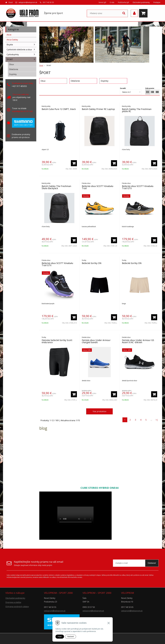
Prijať (60, 637)
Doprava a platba (13, 602)
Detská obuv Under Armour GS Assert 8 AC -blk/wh (138, 341)
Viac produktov (99, 411)
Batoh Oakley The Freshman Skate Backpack (56, 187)
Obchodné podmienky (141, 2)
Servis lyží (102, 2)
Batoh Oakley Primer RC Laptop (98, 109)
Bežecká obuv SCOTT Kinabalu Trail (98, 187)
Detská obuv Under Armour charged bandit (96, 341)
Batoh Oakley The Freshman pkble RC (137, 110)
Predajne (157, 2)
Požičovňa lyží (123, 2)
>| (157, 420)
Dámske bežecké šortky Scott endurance (57, 341)
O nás (112, 2)
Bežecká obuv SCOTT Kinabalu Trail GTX (138, 187)
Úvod (10, 2)
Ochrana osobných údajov (17, 607)
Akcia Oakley (12, 40)
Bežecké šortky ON (92, 263)
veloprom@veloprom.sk (28, 2)
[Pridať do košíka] (74, 163)
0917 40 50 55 (48, 2)
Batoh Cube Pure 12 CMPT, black (59, 109)
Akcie (9, 35)
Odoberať (152, 563)
